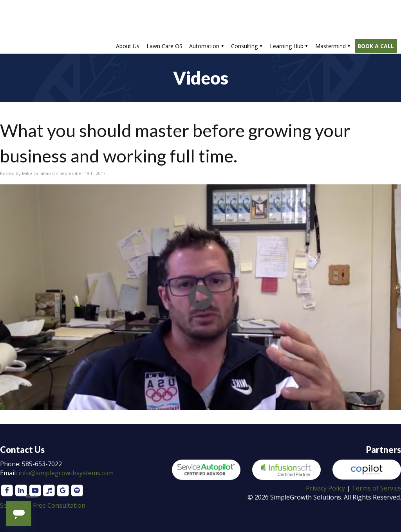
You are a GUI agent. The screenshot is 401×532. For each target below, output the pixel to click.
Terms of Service (376, 488)
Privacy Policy (325, 488)
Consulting (244, 46)
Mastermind (331, 46)
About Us (128, 46)
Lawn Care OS (164, 46)
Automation (204, 46)
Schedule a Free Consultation (43, 505)
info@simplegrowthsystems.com (66, 473)
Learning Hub (287, 46)
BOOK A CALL (376, 46)
